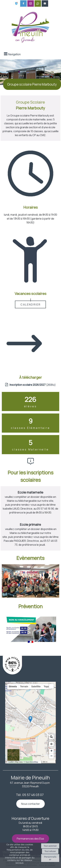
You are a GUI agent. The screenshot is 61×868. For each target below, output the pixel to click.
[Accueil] (31, 26)
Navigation (14, 54)
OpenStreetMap (32, 762)
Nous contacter (30, 804)
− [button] (51, 756)
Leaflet (11, 762)
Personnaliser (50, 858)
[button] (51, 686)
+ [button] (51, 751)
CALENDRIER (31, 305)
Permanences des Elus (30, 839)
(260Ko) (33, 385)
